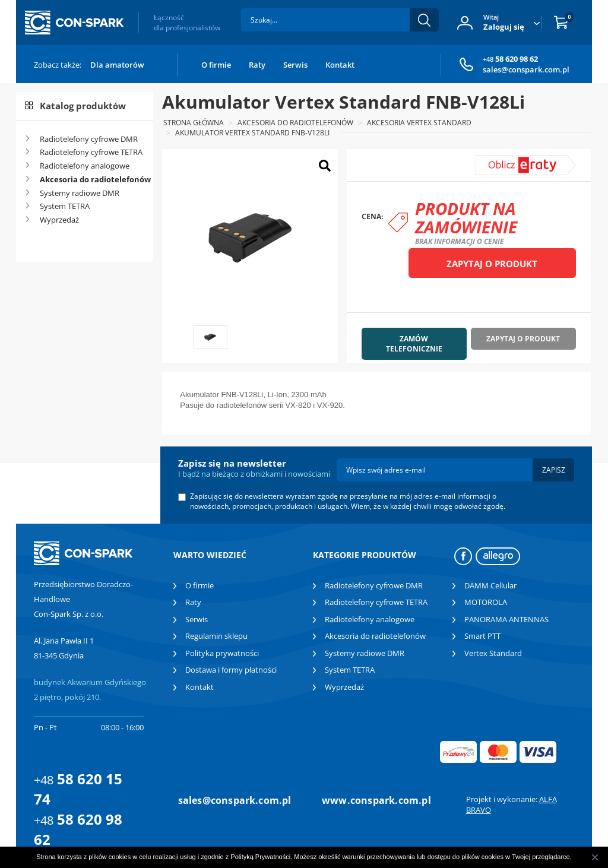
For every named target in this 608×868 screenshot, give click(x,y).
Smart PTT (482, 636)
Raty (257, 65)
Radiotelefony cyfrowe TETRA (91, 152)
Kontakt (340, 65)
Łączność (187, 23)
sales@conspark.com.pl (526, 69)
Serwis (295, 65)
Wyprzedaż (59, 220)
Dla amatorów (117, 65)
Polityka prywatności (222, 653)
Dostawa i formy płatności (231, 670)
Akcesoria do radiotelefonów (92, 179)
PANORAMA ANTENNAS (506, 619)
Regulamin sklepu (216, 636)
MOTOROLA (486, 602)
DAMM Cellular (490, 585)
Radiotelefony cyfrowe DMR (89, 139)
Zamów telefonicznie (414, 344)
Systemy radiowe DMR (80, 193)
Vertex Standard (493, 653)
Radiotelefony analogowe (85, 166)
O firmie (216, 65)
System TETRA (65, 206)
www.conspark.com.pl (376, 800)
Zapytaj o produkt (492, 264)
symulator (502, 160)
